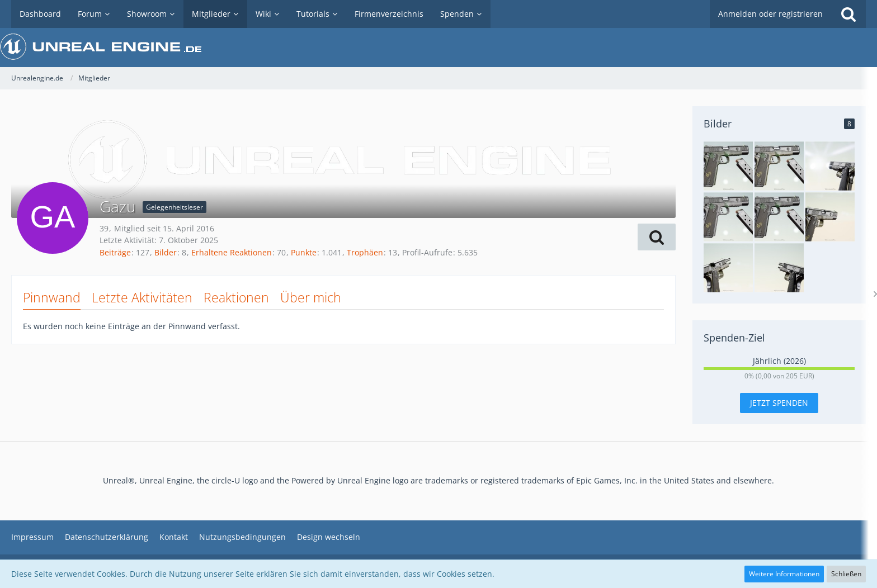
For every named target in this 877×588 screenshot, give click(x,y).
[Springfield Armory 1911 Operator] (728, 166)
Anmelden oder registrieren (770, 14)
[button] (657, 237)
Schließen (846, 574)
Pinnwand (52, 297)
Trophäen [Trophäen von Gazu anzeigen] (365, 252)
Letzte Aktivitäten (142, 297)
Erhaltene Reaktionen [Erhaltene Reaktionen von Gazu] (232, 252)
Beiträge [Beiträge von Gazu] (115, 252)
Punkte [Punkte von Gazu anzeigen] (304, 252)
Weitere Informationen (784, 574)
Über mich (311, 297)
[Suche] (848, 14)
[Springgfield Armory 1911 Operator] (779, 268)
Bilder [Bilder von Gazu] (166, 252)
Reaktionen (236, 297)
